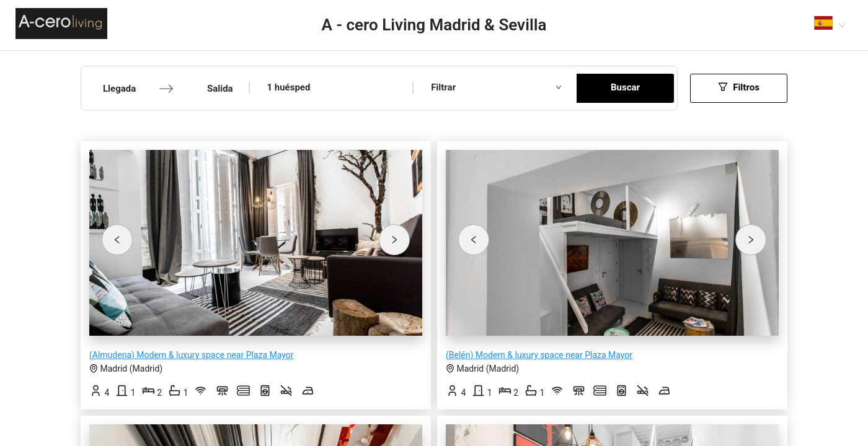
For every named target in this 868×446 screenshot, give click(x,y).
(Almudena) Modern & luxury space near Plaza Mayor (192, 355)
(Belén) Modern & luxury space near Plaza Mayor (539, 355)
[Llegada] (123, 89)
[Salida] (212, 89)
